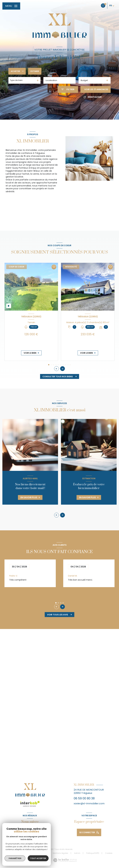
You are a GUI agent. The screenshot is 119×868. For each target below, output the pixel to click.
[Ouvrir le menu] (11, 6)
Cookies (109, 853)
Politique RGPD (93, 853)
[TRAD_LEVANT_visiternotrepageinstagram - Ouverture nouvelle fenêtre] (30, 831)
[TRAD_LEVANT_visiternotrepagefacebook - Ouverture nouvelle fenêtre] (23, 831)
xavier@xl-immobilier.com (89, 804)
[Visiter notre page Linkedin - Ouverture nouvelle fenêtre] (37, 831)
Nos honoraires (20, 853)
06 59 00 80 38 (84, 798)
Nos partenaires (40, 853)
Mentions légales (60, 853)
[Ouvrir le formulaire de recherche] (68, 89)
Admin (77, 853)
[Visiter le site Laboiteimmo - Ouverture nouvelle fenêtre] (65, 860)
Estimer (35, 71)
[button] (62, 369)
